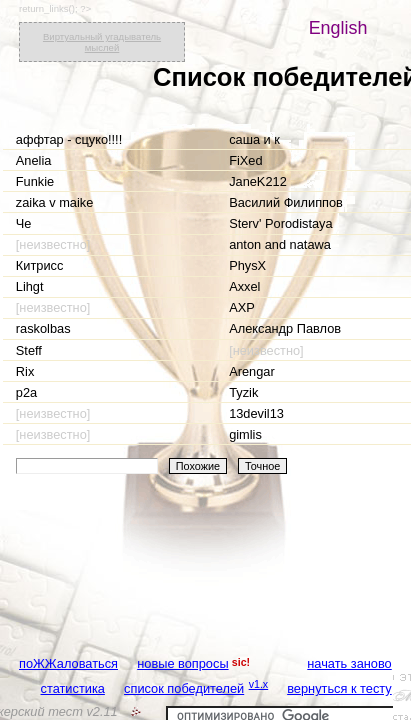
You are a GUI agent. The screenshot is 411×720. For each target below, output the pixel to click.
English (338, 28)
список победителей (184, 688)
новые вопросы (182, 663)
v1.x (259, 684)
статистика (73, 688)
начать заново (349, 663)
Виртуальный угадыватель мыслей (102, 42)
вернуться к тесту (339, 688)
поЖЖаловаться (68, 663)
